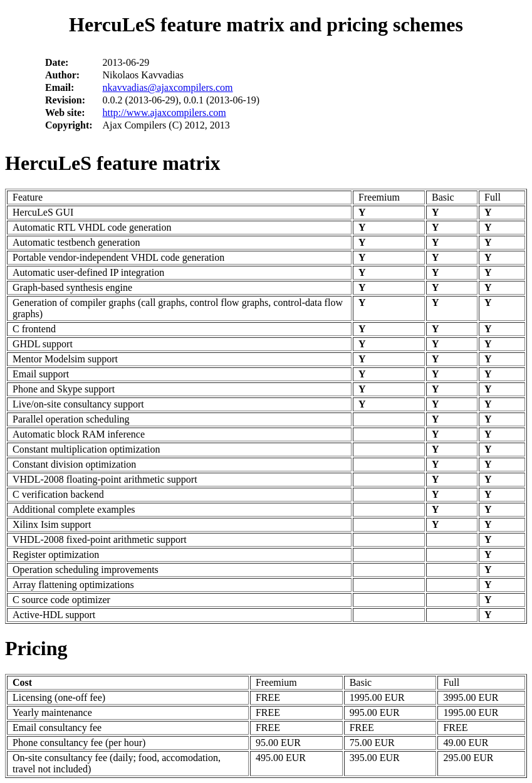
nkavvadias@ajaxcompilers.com (168, 87)
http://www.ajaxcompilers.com (164, 113)
